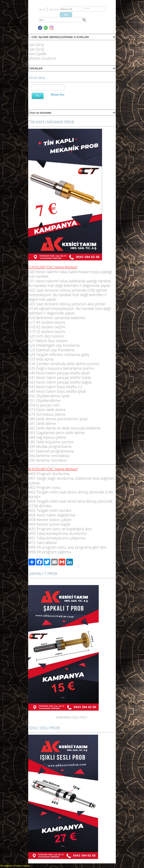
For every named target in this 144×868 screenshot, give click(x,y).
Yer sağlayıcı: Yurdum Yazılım (15, 866)
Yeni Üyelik (37, 54)
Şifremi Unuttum (42, 58)
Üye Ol (42, 9)
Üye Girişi (36, 45)
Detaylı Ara (57, 95)
